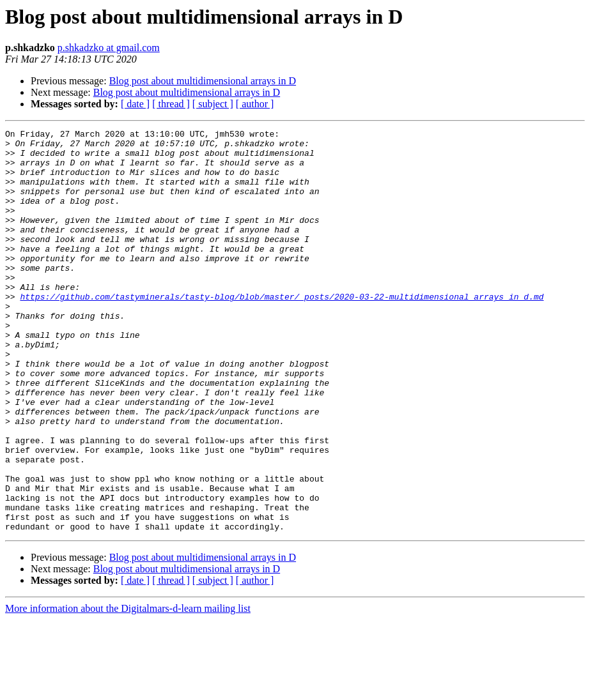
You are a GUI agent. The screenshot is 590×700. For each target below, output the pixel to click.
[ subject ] (213, 104)
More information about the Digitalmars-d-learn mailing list (128, 689)
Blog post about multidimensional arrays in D (203, 81)
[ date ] (135, 104)
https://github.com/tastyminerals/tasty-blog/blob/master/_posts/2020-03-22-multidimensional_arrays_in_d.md (282, 331)
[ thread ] (171, 104)
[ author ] (255, 104)
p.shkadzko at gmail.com (109, 48)
